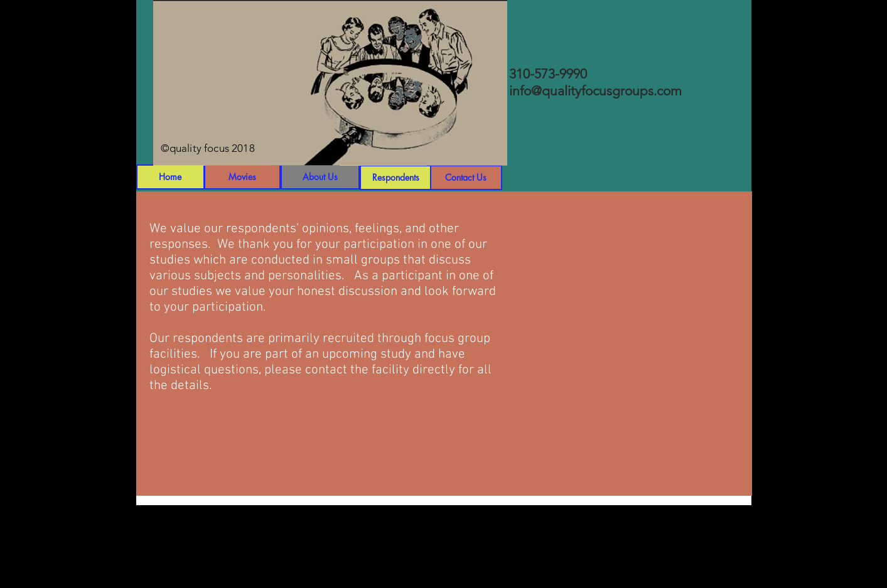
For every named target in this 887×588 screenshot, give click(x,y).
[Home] (170, 177)
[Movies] (242, 177)
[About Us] (320, 177)
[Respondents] (396, 178)
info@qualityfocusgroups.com (595, 91)
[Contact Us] (466, 178)
